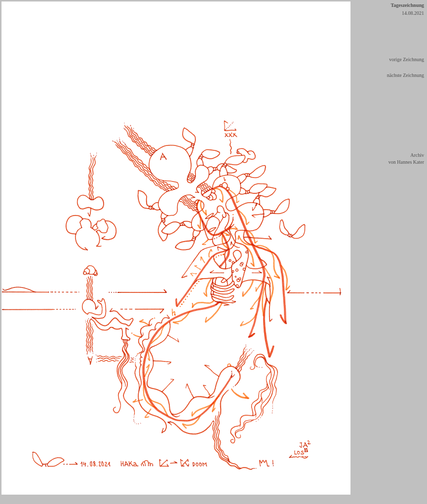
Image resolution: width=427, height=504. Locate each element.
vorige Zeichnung (407, 59)
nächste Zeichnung (406, 75)
